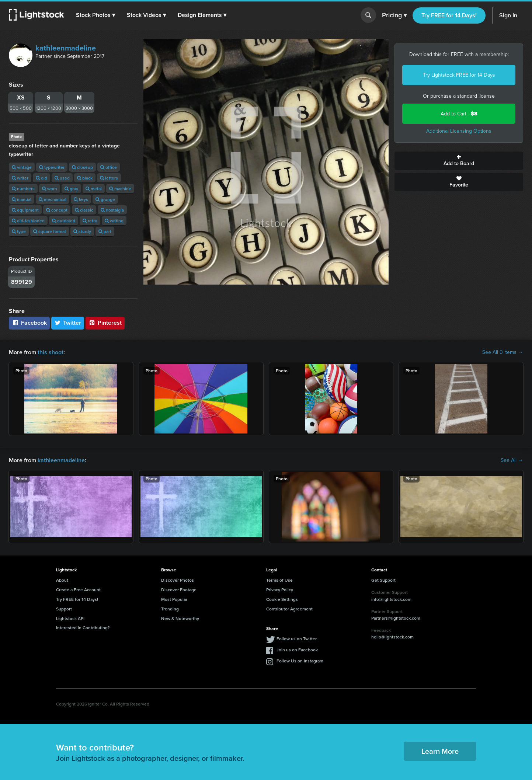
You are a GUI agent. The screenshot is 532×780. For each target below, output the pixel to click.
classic (84, 210)
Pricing (394, 15)
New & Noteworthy (180, 618)
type (19, 231)
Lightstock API (70, 618)
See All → (512, 460)
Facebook (29, 323)
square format (50, 231)
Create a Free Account (78, 590)
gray (71, 189)
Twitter (68, 323)
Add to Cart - (459, 114)
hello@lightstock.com (392, 637)
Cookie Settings (282, 599)
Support (64, 609)
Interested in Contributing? (83, 628)
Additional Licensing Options (459, 131)
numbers (23, 189)
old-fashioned (28, 221)
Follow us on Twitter (297, 639)
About (62, 580)
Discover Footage (179, 590)
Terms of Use (279, 580)
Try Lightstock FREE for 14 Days (459, 75)
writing (114, 221)
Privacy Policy (280, 590)
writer (20, 178)
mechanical (53, 199)
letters (109, 178)
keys (81, 199)
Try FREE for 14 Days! (449, 15)
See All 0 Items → (503, 352)
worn (50, 189)
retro (90, 221)
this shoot (51, 352)
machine (120, 189)
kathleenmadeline (66, 48)
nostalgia (112, 210)
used (62, 178)
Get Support (383, 580)
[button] (95, 15)
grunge (105, 199)
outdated (64, 221)
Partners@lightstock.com (396, 618)
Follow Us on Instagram (300, 661)
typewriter (52, 167)
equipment (25, 210)
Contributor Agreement (289, 609)
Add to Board (459, 161)
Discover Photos (178, 580)
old (41, 178)
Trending (170, 609)
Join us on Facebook (297, 650)
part (105, 231)
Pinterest (105, 323)
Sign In (508, 15)
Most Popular (174, 599)
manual (22, 199)
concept (57, 210)
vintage (22, 167)
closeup (82, 167)
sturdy (82, 231)
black (85, 178)
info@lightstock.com (391, 599)
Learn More (440, 751)
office (109, 167)
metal (94, 189)
